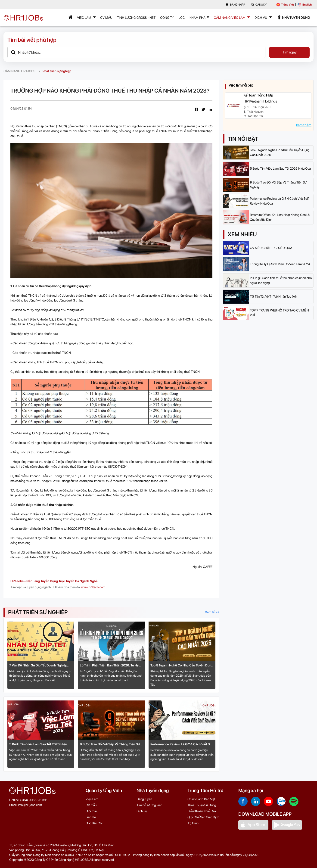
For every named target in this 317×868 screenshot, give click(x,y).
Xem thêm (304, 125)
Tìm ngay (289, 52)
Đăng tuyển (144, 799)
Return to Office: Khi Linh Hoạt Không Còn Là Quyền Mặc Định (280, 217)
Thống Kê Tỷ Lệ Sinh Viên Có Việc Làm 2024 (280, 264)
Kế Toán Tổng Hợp (258, 95)
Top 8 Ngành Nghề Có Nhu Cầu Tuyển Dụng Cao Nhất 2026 (182, 666)
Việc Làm (86, 17)
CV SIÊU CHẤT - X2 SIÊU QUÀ (271, 248)
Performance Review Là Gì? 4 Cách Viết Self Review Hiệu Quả (182, 745)
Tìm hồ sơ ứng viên (149, 805)
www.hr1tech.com (93, 587)
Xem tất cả (212, 612)
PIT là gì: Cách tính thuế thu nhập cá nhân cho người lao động (281, 280)
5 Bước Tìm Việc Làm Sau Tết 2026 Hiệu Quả (38, 745)
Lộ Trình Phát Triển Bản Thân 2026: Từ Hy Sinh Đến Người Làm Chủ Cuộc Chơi (109, 666)
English (305, 5)
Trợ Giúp (193, 823)
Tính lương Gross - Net (136, 18)
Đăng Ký (259, 5)
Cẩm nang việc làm (232, 17)
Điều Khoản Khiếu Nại (202, 811)
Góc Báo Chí (94, 823)
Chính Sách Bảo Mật (201, 799)
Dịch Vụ (263, 17)
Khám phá (199, 17)
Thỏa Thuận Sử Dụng (202, 805)
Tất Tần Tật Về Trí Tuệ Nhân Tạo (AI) (273, 296)
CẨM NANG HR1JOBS (19, 71)
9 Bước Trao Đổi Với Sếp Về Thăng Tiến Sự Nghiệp (110, 745)
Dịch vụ (142, 811)
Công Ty (167, 18)
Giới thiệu (92, 811)
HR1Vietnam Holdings (260, 101)
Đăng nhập (235, 5)
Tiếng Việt (285, 5)
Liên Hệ (91, 817)
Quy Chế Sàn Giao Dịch (203, 817)
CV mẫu (106, 18)
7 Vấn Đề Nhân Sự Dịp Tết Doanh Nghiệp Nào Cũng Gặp (38, 666)
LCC (182, 18)
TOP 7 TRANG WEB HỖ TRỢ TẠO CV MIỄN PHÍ (279, 313)
